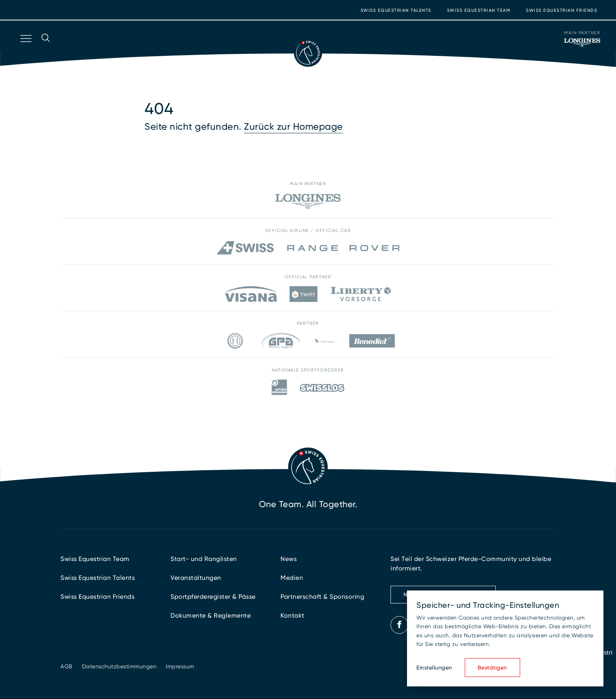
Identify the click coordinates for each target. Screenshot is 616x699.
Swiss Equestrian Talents (396, 10)
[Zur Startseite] (308, 53)
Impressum (180, 666)
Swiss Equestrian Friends (562, 10)
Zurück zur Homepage (293, 127)
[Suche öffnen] (46, 49)
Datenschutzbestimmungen (119, 666)
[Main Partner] (582, 42)
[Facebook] (400, 625)
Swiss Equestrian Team (479, 10)
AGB (67, 666)
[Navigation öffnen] (25, 49)
